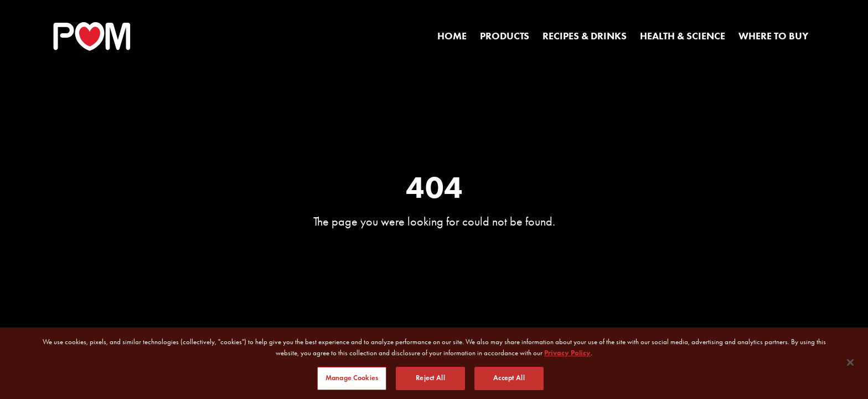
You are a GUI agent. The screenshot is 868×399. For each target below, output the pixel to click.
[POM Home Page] (92, 37)
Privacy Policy (567, 353)
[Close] (850, 362)
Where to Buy (773, 36)
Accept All (509, 378)
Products (505, 36)
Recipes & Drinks (585, 36)
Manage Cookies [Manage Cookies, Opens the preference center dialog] (352, 378)
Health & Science (683, 36)
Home (452, 36)
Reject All (430, 378)
